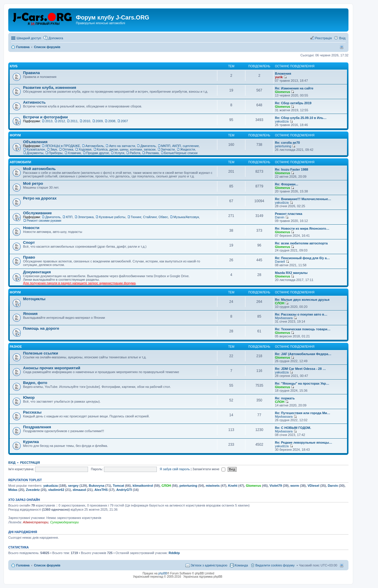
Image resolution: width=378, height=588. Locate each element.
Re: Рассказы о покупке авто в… (301, 314)
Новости (31, 228)
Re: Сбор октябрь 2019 (293, 103)
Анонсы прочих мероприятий (52, 368)
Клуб (14, 66)
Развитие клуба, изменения (50, 88)
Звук (54, 149)
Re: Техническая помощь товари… (303, 329)
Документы (35, 153)
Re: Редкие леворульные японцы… (304, 442)
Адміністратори (35, 522)
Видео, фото (35, 383)
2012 (61, 121)
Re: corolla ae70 (287, 143)
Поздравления (37, 427)
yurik (279, 77)
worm (295, 486)
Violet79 (276, 486)
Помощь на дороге (41, 328)
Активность (34, 102)
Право (29, 257)
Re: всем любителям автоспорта (301, 243)
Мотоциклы (34, 299)
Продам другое (98, 153)
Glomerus (282, 92)
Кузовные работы (112, 217)
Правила (31, 73)
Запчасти (168, 149)
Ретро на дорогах (40, 198)
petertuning (283, 146)
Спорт (29, 242)
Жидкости (188, 149)
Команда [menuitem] (241, 565)
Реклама (152, 153)
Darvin (280, 217)
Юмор (29, 397)
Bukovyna (97, 486)
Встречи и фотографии (45, 117)
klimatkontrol (143, 486)
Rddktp (174, 553)
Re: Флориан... (287, 184)
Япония (30, 314)
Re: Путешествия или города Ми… (303, 413)
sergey (73, 486)
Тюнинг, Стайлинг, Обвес (149, 217)
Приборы (56, 153)
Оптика (68, 149)
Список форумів (47, 565)
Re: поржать (285, 398)
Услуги (119, 153)
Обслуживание (37, 213)
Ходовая (85, 149)
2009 (99, 121)
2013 (49, 121)
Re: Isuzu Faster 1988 (292, 169)
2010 (87, 121)
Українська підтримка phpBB (203, 577)
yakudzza (282, 121)
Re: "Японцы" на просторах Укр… (302, 383)
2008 (112, 121)
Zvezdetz (33, 490)
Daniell (280, 262)
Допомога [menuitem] (56, 38)
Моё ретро (33, 183)
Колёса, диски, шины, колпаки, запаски (126, 149)
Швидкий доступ (29, 38)
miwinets (213, 486)
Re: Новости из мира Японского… (302, 228)
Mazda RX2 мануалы (291, 273)
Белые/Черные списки (181, 153)
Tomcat (118, 486)
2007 (124, 121)
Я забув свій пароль (175, 469)
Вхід (12, 463)
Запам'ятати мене (209, 469)
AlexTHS (101, 490)
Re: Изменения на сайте (294, 88)
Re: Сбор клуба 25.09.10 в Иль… (301, 118)
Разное (16, 347)
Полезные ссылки (41, 353)
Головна (23, 565)
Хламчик (74, 153)
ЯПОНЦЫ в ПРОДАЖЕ (63, 146)
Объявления (35, 142)
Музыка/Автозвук (186, 217)
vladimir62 (56, 490)
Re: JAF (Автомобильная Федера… (303, 354)
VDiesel (313, 486)
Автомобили (20, 162)
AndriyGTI (124, 490)
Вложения (283, 73)
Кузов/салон (36, 149)
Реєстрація (30, 463)
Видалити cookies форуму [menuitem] (275, 565)
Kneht (233, 486)
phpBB (163, 573)
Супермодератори (65, 522)
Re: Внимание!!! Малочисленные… (303, 199)
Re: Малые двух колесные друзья (302, 300)
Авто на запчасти (122, 146)
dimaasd (79, 490)
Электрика (86, 217)
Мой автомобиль (39, 169)
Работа (135, 153)
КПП (69, 217)
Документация (37, 272)
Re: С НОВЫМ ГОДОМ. (293, 428)
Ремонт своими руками (44, 220)
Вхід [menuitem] (342, 38)
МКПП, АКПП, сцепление (180, 146)
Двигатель (148, 146)
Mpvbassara (284, 318)
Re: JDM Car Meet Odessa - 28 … (300, 369)
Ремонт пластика (289, 214)
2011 (74, 121)
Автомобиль (94, 146)
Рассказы (32, 412)
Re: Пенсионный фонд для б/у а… (302, 258)
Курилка (31, 442)
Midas (13, 490)
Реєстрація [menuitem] (323, 38)
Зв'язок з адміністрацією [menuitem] (209, 565)
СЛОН (280, 303)
